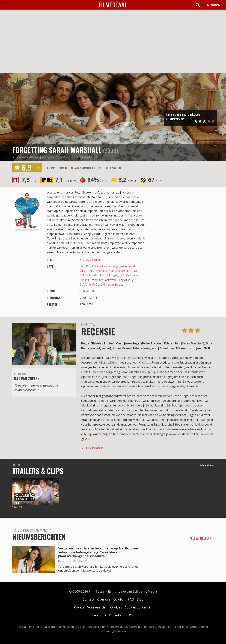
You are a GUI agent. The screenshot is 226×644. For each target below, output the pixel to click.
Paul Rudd (86, 266)
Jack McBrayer (129, 275)
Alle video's (207, 465)
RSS (132, 615)
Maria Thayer (109, 275)
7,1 (65, 180)
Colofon (119, 599)
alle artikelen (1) (202, 538)
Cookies (116, 607)
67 (154, 180)
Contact (88, 599)
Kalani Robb (114, 285)
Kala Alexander (119, 271)
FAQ (131, 599)
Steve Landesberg (106, 266)
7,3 (29, 180)
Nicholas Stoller (90, 260)
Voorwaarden (97, 607)
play (113, 117)
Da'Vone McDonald (92, 285)
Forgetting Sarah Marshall (57, 150)
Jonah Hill (101, 271)
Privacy (79, 607)
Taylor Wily (126, 280)
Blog (140, 599)
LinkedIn (120, 615)
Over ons (104, 599)
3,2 (127, 180)
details (38, 167)
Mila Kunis (86, 271)
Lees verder (94, 448)
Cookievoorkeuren (139, 607)
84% (97, 180)
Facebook (99, 615)
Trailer (17, 507)
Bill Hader (92, 275)
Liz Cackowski (108, 280)
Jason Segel (127, 266)
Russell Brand (89, 280)
